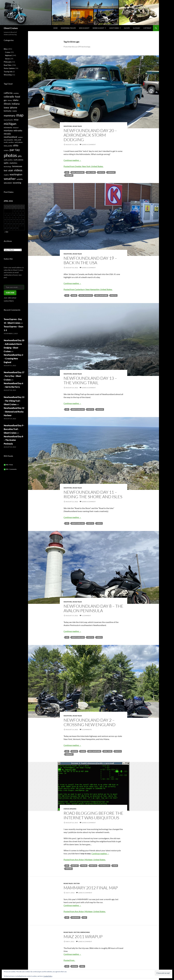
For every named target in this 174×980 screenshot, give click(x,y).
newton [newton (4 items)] (20, 137)
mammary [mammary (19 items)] (10, 115)
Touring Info (8, 72)
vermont (111, 172)
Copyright (147, 28)
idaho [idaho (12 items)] (16, 100)
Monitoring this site (68, 28)
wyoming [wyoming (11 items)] (17, 183)
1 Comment (86, 616)
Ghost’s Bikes (114, 28)
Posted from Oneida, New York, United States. (83, 166)
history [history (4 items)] (10, 100)
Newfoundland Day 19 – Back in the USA (90, 260)
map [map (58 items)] (20, 115)
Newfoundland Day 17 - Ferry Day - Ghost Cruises (14, 376)
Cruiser (8, 52)
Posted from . (69, 960)
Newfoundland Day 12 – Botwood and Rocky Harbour (14, 412)
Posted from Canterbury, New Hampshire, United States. (88, 289)
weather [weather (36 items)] (10, 179)
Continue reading (72, 160)
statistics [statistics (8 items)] (13, 163)
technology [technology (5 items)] (8, 167)
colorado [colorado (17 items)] (9, 97)
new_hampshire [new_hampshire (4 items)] (9, 140)
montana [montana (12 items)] (8, 130)
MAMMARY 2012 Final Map (91, 888)
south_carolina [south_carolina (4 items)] (8, 160)
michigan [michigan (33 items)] (10, 124)
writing (69, 869)
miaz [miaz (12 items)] (16, 120)
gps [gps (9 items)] (5, 100)
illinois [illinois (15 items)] (7, 104)
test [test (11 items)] (6, 170)
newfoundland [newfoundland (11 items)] (10, 137)
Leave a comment (89, 145)
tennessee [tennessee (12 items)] (17, 166)
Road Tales (77, 126)
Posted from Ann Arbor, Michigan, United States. (85, 860)
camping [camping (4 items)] (16, 93)
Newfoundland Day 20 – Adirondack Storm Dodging (90, 135)
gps (67, 172)
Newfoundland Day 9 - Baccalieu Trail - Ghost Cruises (14, 429)
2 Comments (87, 729)
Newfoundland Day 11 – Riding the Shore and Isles (93, 494)
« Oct (6, 232)
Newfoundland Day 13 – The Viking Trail (90, 380)
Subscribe (10, 293)
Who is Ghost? (84, 28)
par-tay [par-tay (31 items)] (15, 150)
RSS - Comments (10, 469)
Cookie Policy (48, 976)
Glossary (137, 28)
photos (101, 172)
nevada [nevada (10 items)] (7, 134)
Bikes (6, 49)
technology (105, 866)
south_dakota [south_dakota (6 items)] (18, 160)
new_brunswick (86, 295)
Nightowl (68, 126)
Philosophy (8, 62)
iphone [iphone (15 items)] (14, 107)
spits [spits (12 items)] (6, 163)
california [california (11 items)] (8, 93)
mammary (76, 917)
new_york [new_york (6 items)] (18, 140)
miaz (82, 966)
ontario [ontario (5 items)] (6, 150)
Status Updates (70, 809)
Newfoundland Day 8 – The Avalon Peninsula (93, 608)
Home (55, 28)
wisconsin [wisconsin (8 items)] (8, 183)
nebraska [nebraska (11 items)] (18, 130)
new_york (91, 172)
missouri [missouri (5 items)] (16, 128)
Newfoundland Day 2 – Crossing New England (90, 722)
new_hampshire (78, 172)
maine (74, 295)
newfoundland (78, 409)
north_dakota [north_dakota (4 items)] (19, 142)
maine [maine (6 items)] (15, 111)
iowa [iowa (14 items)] (6, 107)
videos (99, 523)
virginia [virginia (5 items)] (6, 175)
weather (69, 175)
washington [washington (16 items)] (16, 174)
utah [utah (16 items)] (11, 170)
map (85, 917)
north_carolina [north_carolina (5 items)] (9, 142)
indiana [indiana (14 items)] (16, 104)
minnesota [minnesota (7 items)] (8, 127)
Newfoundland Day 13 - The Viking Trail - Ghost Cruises (14, 401)
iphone (75, 751)
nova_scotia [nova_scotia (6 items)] (8, 146)
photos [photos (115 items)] (10, 155)
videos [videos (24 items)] (18, 170)
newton (93, 866)
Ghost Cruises (11, 28)
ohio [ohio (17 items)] (16, 145)
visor (115, 866)
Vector (77, 883)
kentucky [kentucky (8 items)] (8, 111)
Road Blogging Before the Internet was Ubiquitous (93, 815)
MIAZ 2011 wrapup (83, 937)
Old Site (127, 28)
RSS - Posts (8, 465)
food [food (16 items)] (18, 97)
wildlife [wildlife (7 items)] (20, 179)
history (75, 866)
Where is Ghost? (98, 28)
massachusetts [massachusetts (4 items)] (8, 120)
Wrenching (85, 932)
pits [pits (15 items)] (20, 156)
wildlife (100, 409)
